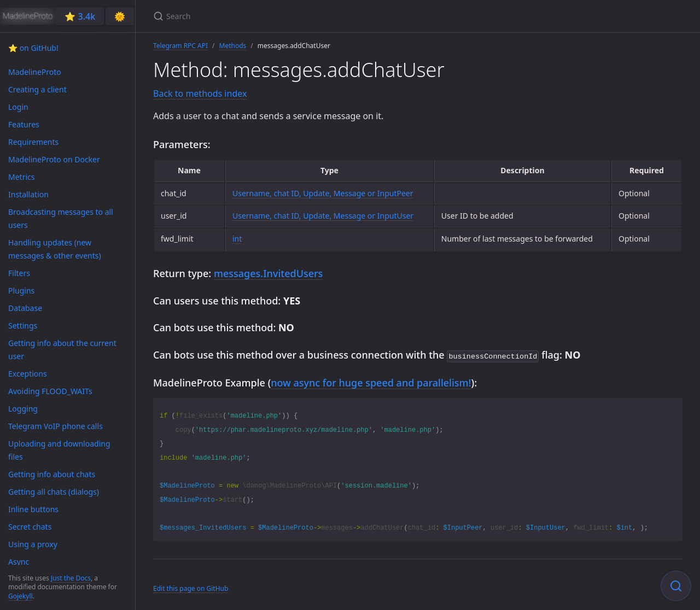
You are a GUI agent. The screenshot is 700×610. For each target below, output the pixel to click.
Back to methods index (200, 93)
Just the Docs (71, 578)
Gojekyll (21, 596)
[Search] (282, 16)
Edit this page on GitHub (191, 587)
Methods (233, 46)
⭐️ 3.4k (80, 16)
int (237, 239)
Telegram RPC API (180, 46)
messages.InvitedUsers (268, 273)
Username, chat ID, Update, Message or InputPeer (323, 193)
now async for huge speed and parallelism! (371, 382)
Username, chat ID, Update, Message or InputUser (323, 216)
